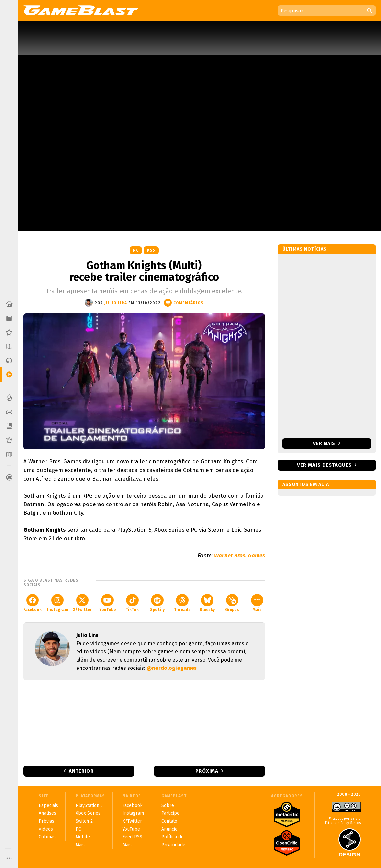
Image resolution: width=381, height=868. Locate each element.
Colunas (47, 837)
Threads (182, 603)
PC (136, 250)
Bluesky (207, 603)
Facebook (33, 603)
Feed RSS (132, 837)
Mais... (82, 845)
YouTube (107, 603)
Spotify (157, 603)
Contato (169, 821)
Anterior (81, 771)
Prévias (46, 821)
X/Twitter (82, 603)
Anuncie (169, 829)
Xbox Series (88, 813)
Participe (170, 813)
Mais (257, 603)
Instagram (57, 603)
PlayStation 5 (89, 805)
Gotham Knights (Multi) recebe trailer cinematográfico (144, 271)
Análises (47, 813)
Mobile (83, 837)
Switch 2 (84, 821)
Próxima (207, 771)
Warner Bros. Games (240, 556)
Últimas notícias (305, 249)
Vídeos (46, 829)
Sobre (168, 805)
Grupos (232, 603)
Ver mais (327, 444)
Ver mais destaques (324, 465)
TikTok (132, 603)
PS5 (151, 250)
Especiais (48, 805)
